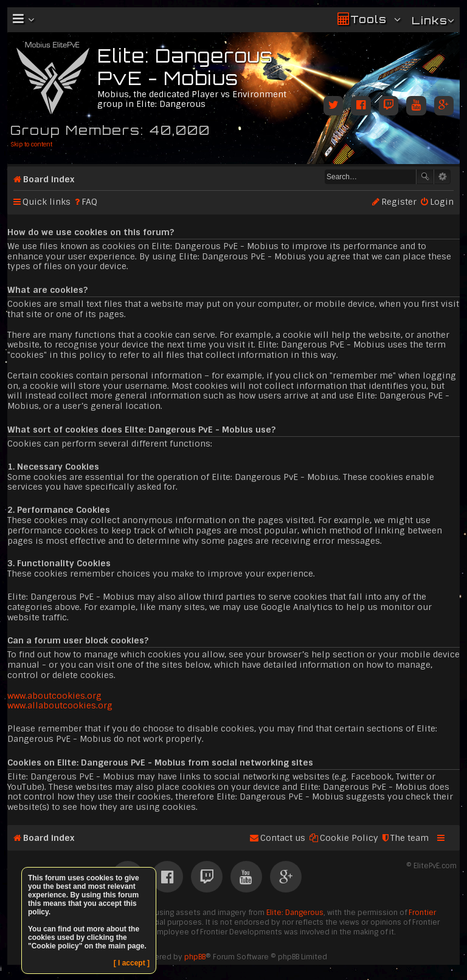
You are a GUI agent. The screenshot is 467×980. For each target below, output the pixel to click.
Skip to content (31, 144)
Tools (368, 19)
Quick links (47, 202)
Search (425, 177)
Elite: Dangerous (295, 913)
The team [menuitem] (410, 838)
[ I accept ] (132, 963)
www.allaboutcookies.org (60, 705)
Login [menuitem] (442, 202)
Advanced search (442, 177)
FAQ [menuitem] (89, 202)
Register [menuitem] (399, 202)
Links (430, 20)
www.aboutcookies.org (54, 696)
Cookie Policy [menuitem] (349, 838)
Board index (49, 179)
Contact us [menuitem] (283, 838)
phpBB (195, 957)
